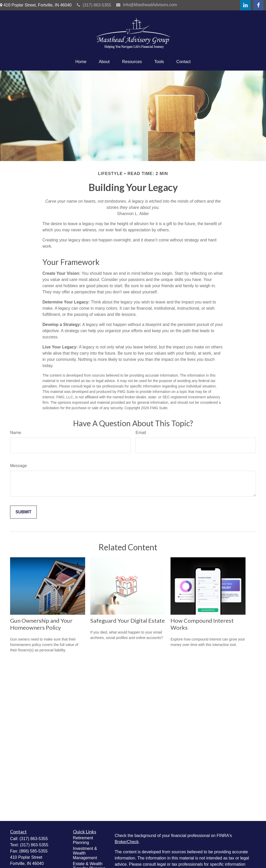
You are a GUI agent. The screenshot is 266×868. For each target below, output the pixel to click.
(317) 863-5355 (94, 5)
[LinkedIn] (245, 5)
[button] (81, 62)
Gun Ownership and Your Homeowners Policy (41, 624)
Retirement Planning (83, 840)
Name (16, 433)
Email (141, 433)
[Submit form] (23, 512)
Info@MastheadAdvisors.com (147, 5)
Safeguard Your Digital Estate (128, 620)
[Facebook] (258, 5)
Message (19, 466)
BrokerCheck (127, 842)
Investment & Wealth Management (85, 853)
